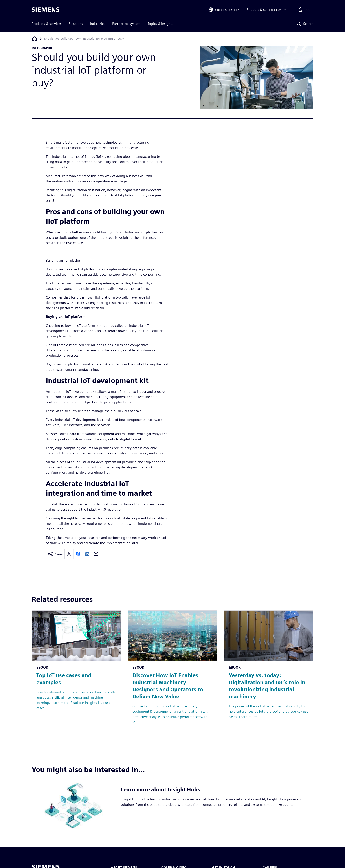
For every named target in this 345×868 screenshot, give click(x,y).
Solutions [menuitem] (76, 24)
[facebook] (78, 554)
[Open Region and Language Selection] (224, 10)
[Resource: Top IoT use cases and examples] (76, 670)
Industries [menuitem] (98, 24)
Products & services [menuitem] (47, 24)
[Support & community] (267, 10)
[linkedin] (87, 554)
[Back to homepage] (35, 39)
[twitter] (69, 554)
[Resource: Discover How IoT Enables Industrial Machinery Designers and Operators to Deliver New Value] (172, 670)
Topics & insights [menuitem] (161, 24)
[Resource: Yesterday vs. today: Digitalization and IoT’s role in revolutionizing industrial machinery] (269, 670)
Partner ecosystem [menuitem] (126, 24)
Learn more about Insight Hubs (160, 790)
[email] (96, 554)
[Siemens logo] (46, 10)
